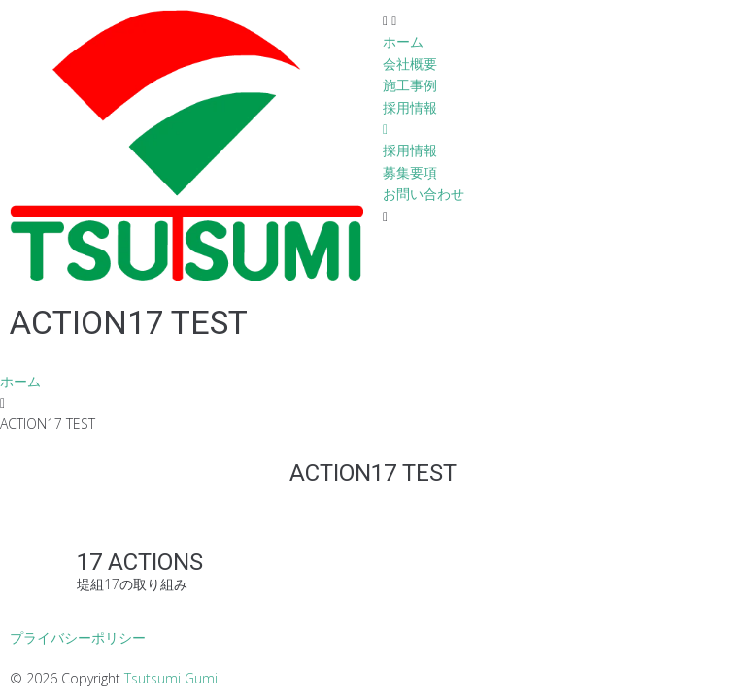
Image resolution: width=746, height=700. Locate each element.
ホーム (20, 381)
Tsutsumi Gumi (171, 678)
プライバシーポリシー (78, 637)
